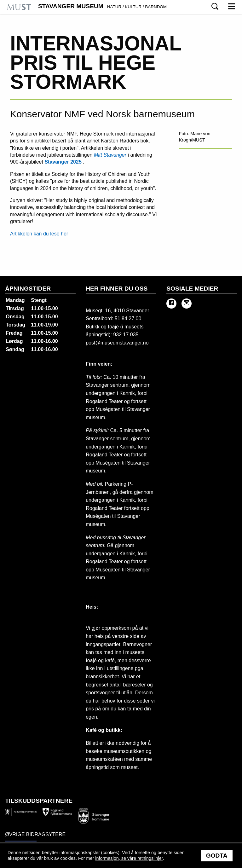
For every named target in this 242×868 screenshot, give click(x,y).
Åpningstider (28, 289)
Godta (217, 856)
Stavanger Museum (102, 6)
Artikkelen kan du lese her (39, 234)
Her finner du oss (117, 289)
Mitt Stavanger (110, 155)
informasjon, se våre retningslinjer (129, 858)
